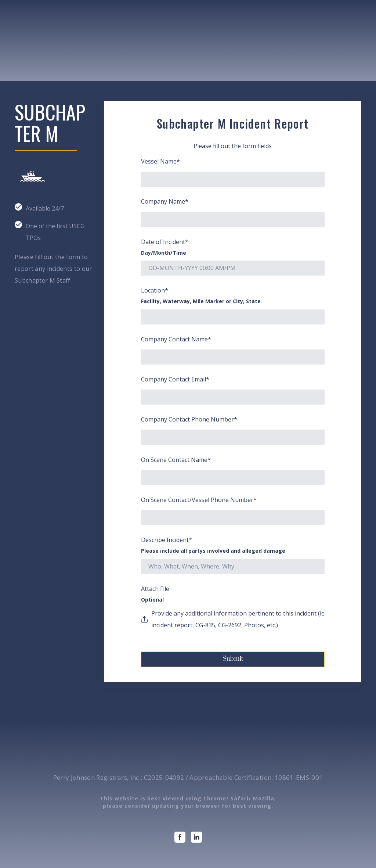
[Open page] (52, 50)
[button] (180, 837)
